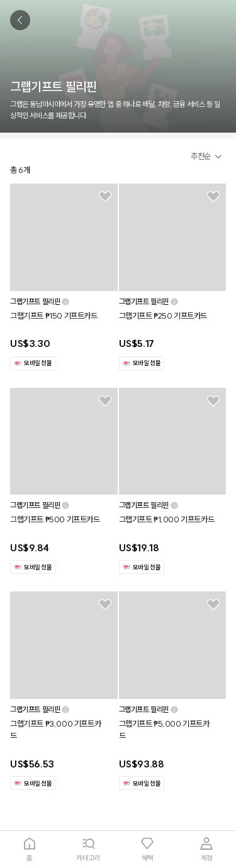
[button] (208, 157)
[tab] (30, 849)
